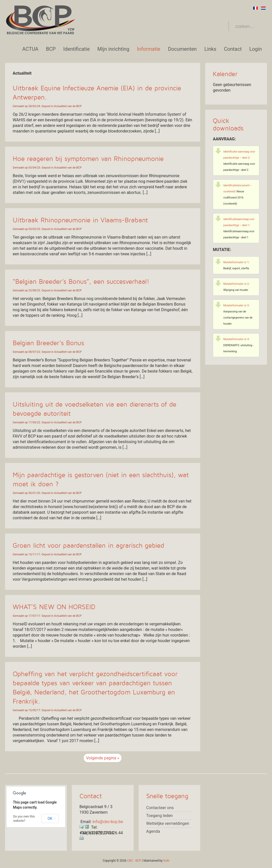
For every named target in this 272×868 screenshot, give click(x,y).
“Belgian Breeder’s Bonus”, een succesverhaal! (81, 282)
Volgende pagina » (103, 758)
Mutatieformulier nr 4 (236, 339)
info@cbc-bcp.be (108, 822)
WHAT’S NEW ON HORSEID (54, 607)
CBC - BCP (134, 861)
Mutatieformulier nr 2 (236, 284)
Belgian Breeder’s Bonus (48, 343)
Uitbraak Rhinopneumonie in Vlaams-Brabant (80, 220)
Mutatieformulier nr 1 (236, 262)
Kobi (166, 861)
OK (50, 819)
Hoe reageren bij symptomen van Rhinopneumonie (88, 159)
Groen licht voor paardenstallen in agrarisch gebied (89, 546)
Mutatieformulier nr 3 (236, 305)
